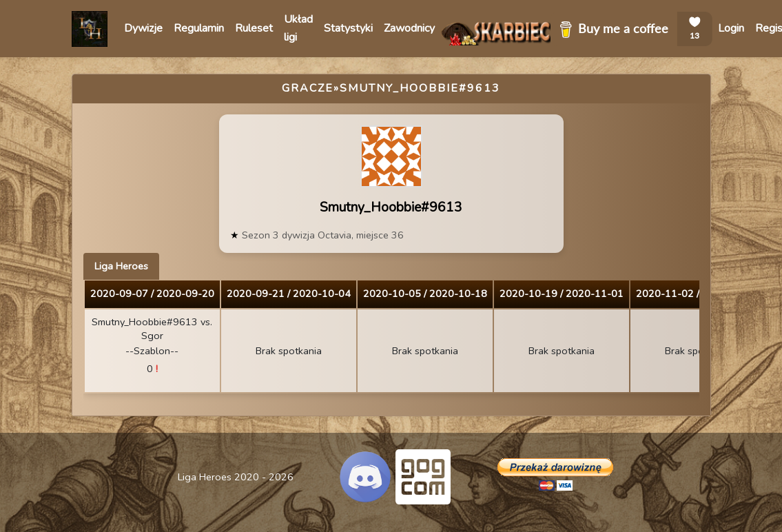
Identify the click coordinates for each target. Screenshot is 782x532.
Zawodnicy (409, 28)
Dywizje (143, 28)
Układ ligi (298, 28)
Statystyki (348, 28)
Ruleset (254, 28)
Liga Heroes (121, 266)
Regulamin (199, 28)
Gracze (308, 88)
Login (731, 28)
